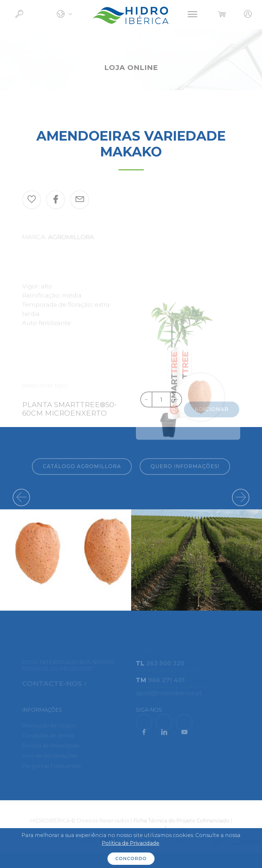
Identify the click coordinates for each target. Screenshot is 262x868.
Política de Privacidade (131, 843)
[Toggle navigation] (193, 14)
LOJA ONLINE (131, 67)
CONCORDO (131, 859)
